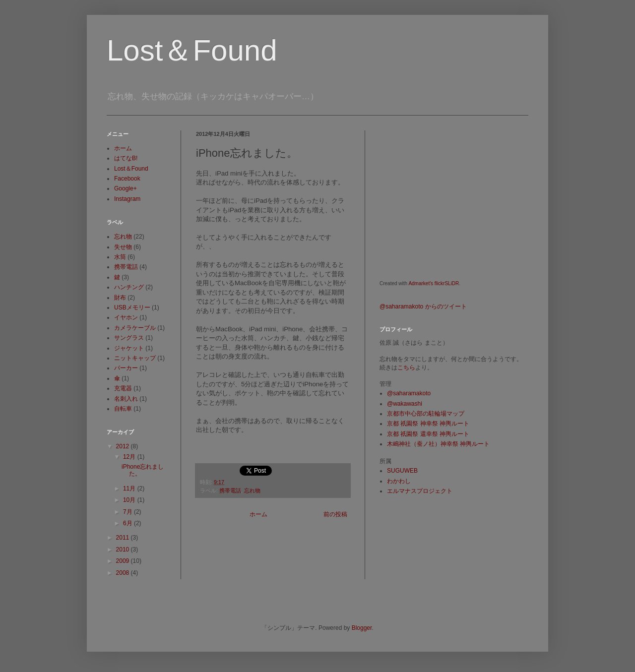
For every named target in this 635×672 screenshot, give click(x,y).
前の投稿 (335, 514)
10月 (130, 500)
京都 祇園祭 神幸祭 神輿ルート (428, 424)
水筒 (120, 257)
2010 (124, 550)
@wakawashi (405, 404)
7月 (128, 512)
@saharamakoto (409, 393)
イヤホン (126, 317)
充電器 (123, 388)
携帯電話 (230, 490)
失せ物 (123, 247)
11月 (130, 489)
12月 (130, 457)
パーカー (126, 368)
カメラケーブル (135, 328)
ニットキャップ (135, 358)
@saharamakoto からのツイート (423, 306)
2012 (124, 446)
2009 (124, 561)
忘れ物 (252, 490)
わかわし (399, 481)
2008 (124, 573)
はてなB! (126, 158)
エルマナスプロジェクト (420, 491)
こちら (406, 367)
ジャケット (129, 348)
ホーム (258, 514)
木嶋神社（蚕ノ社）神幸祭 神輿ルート (438, 444)
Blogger (362, 628)
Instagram (127, 199)
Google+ (126, 188)
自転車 (123, 409)
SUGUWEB (402, 471)
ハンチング (129, 287)
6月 (128, 523)
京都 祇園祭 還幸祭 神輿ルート (428, 434)
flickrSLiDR (447, 283)
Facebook (127, 179)
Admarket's (421, 283)
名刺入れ (126, 399)
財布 (120, 298)
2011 (124, 538)
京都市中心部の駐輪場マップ (426, 414)
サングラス (129, 338)
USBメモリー (132, 307)
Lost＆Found (192, 50)
